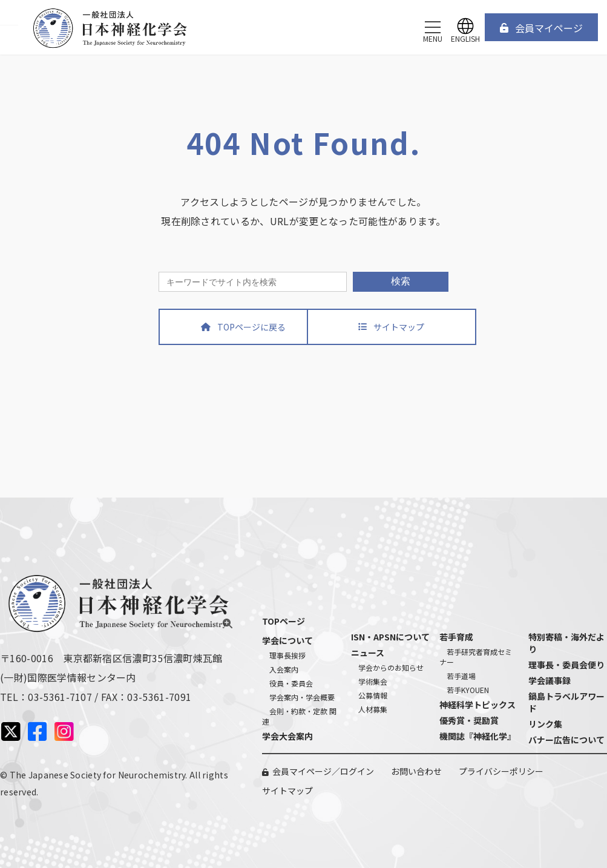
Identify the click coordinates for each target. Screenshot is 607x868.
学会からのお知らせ (391, 667)
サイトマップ (287, 791)
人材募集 (373, 709)
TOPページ (284, 621)
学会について (287, 640)
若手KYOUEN (468, 690)
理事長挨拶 (287, 655)
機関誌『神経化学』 (477, 736)
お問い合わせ (416, 771)
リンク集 (545, 724)
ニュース (368, 653)
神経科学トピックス (477, 705)
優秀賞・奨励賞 (469, 720)
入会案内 (284, 669)
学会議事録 (550, 680)
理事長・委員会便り (566, 665)
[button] (541, 27)
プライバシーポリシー (501, 771)
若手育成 (456, 637)
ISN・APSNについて (390, 637)
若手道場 (461, 676)
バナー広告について (566, 740)
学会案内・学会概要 (302, 697)
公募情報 (373, 695)
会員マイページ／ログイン (323, 771)
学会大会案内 (287, 736)
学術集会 (373, 681)
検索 (401, 281)
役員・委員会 (291, 683)
